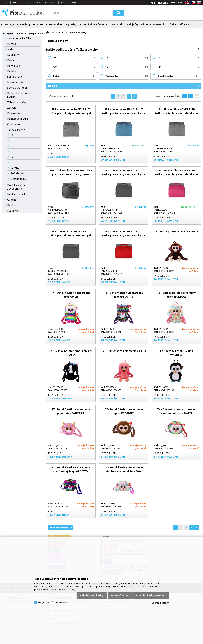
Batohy (15, 168)
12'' (13, 157)
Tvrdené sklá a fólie (91, 24)
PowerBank (157, 24)
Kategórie (8, 33)
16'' (13, 135)
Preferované (61, 603)
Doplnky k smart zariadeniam (17, 187)
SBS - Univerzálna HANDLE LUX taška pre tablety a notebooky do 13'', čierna (71, 235)
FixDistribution (23, 13)
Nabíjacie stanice (17, 194)
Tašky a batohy (16, 130)
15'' (13, 140)
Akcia (44, 24)
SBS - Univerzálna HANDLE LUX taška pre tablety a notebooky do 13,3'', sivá (176, 113)
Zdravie (12, 108)
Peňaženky (17, 173)
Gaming (12, 200)
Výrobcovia (21, 33)
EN (187, 3)
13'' (13, 151)
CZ (192, 3)
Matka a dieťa (15, 82)
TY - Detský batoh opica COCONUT (176, 232)
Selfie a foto (186, 24)
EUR (173, 2)
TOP (35, 24)
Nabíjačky (133, 24)
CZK (180, 2)
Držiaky (171, 24)
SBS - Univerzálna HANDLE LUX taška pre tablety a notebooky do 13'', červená (124, 235)
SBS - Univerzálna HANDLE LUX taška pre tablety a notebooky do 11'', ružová (176, 174)
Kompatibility (36, 33)
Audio (121, 24)
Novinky (25, 24)
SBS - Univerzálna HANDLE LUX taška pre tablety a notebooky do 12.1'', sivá (71, 113)
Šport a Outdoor (17, 88)
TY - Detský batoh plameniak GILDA (124, 351)
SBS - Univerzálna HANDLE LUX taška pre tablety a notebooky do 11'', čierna (124, 174)
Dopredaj (70, 24)
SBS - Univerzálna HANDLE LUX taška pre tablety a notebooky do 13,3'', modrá (124, 113)
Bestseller (56, 24)
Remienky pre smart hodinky (20, 95)
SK (198, 3)
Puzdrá (110, 24)
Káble (144, 24)
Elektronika (14, 113)
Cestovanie (14, 124)
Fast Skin (13, 211)
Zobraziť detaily (160, 603)
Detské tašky (18, 179)
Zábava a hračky (17, 102)
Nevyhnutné (44, 603)
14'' (13, 146)
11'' (13, 162)
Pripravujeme (10, 24)
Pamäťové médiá (18, 119)
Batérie (12, 205)
